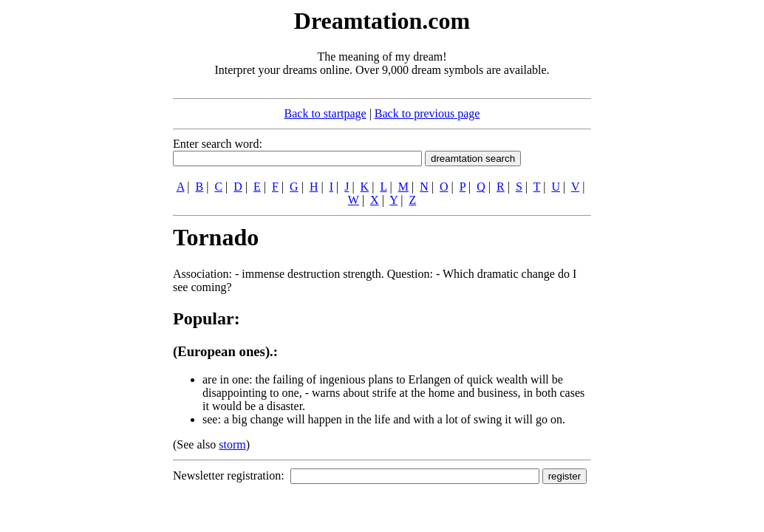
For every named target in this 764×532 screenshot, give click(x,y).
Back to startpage (325, 113)
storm (232, 444)
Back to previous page (427, 113)
